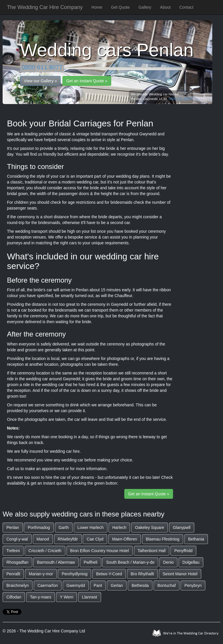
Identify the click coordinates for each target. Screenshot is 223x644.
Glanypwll (182, 527)
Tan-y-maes (41, 597)
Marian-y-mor (41, 574)
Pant (98, 585)
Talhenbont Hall (152, 551)
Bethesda (140, 585)
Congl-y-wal (17, 539)
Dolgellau (191, 562)
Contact (186, 7)
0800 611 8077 (42, 67)
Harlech (119, 527)
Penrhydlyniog (74, 574)
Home (97, 7)
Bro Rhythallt (142, 574)
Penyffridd (183, 551)
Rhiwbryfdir (68, 539)
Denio (169, 562)
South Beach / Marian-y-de (130, 562)
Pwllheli (90, 562)
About (165, 7)
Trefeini (13, 551)
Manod (43, 539)
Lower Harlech (91, 527)
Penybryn (193, 585)
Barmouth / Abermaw (56, 562)
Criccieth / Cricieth (45, 551)
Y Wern (66, 597)
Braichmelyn (18, 585)
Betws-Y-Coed (109, 574)
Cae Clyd (95, 539)
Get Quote (120, 7)
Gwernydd (76, 585)
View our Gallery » (40, 81)
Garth (64, 527)
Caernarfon (48, 585)
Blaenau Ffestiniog (163, 539)
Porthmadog (39, 527)
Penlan (13, 527)
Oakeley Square (150, 527)
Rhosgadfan (17, 562)
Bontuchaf (167, 585)
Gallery (145, 7)
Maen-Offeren (125, 539)
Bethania (196, 539)
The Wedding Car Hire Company (45, 7)
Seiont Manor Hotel (180, 574)
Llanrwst (89, 597)
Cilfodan (14, 597)
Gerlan (117, 585)
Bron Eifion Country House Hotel (100, 551)
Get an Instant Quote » (87, 81)
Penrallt (13, 574)
